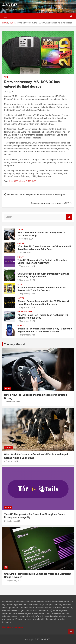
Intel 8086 (14, 181)
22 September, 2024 (26, 280)
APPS (20, 284)
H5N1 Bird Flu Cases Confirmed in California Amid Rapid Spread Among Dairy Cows (44, 248)
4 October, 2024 (24, 252)
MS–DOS (32, 181)
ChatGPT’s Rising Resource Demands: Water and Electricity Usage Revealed (43, 275)
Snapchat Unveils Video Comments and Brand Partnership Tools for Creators (42, 289)
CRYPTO (21, 298)
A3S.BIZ (10, 5)
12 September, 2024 (26, 321)
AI (18, 271)
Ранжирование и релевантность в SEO (50, 203)
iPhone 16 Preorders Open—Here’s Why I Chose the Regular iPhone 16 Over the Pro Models (45, 330)
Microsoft (23, 181)
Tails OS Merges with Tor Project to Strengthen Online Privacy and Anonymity (42, 261)
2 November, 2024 (25, 239)
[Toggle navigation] (6, 16)
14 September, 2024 (26, 307)
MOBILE (20, 326)
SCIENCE (21, 243)
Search (69, 217)
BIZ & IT (20, 257)
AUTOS (20, 230)
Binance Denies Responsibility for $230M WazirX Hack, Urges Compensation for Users (44, 303)
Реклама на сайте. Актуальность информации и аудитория (36, 194)
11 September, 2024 (26, 335)
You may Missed (14, 344)
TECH (7, 77)
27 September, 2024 (26, 266)
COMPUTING (22, 312)
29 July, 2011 (10, 92)
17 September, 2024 (26, 294)
